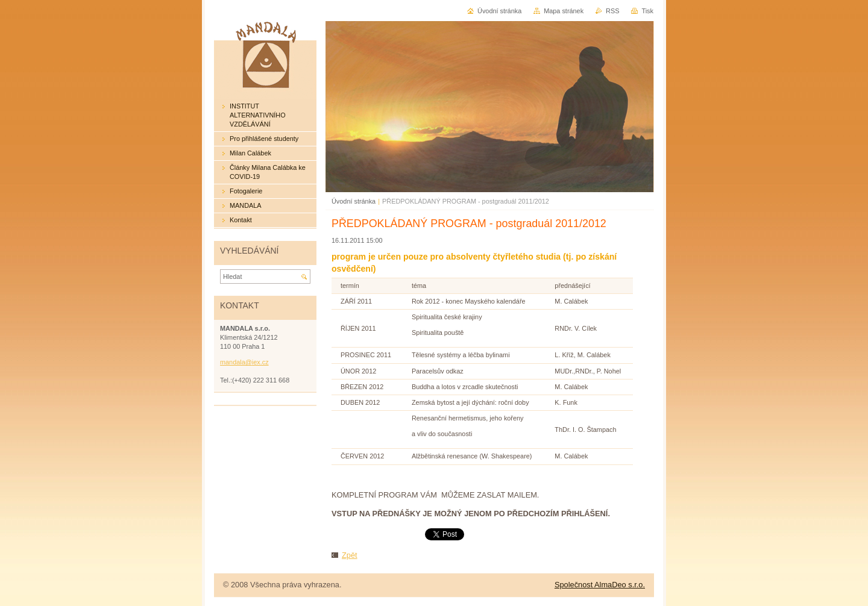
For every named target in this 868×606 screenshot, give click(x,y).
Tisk (647, 11)
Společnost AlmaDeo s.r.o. (600, 585)
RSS (612, 11)
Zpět (350, 555)
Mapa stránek (564, 11)
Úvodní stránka (354, 201)
